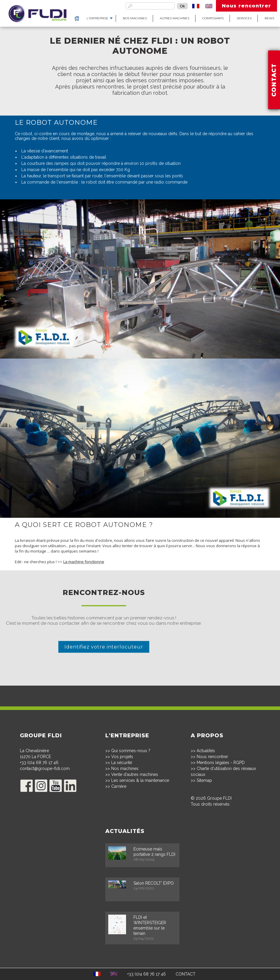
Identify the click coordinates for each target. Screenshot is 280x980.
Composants (213, 18)
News (269, 18)
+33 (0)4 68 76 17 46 (39, 763)
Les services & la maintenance (140, 780)
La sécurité (122, 763)
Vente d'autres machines (135, 774)
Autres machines (175, 18)
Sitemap (204, 780)
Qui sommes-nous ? (131, 751)
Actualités (206, 751)
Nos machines (135, 18)
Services (244, 18)
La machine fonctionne (84, 562)
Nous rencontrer (246, 6)
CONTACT (186, 974)
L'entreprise (97, 18)
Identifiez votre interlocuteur (104, 647)
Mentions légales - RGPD (221, 763)
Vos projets (122, 757)
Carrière (119, 786)
